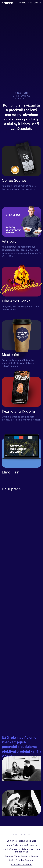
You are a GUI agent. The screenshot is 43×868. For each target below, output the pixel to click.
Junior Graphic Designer (22, 860)
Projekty (22, 3)
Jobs (30, 3)
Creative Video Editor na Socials (21, 856)
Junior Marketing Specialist (21, 841)
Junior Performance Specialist (21, 845)
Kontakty (37, 3)
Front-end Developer (21, 864)
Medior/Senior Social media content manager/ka (22, 851)
